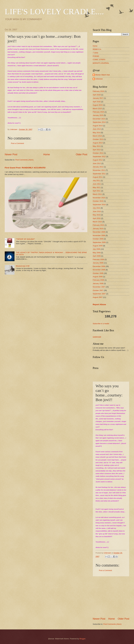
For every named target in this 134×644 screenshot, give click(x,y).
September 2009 (99, 242)
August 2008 (98, 277)
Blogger (82, 639)
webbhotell (97, 337)
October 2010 (98, 201)
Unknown (99, 79)
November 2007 (99, 287)
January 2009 (98, 263)
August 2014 (98, 126)
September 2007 (99, 294)
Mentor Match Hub (103, 75)
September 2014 (99, 122)
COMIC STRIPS (99, 60)
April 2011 (97, 191)
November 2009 (99, 235)
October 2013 (98, 139)
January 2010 (98, 229)
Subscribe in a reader (101, 324)
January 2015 (98, 115)
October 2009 (98, 239)
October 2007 (98, 290)
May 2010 (97, 215)
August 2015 (98, 105)
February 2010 (98, 225)
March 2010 (97, 222)
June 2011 (97, 184)
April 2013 (97, 150)
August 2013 (98, 143)
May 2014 (97, 133)
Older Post (82, 154)
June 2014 (97, 129)
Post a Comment (17, 143)
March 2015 (97, 109)
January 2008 (98, 283)
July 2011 (96, 181)
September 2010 (99, 205)
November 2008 (99, 270)
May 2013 (97, 146)
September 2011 (99, 174)
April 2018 (97, 95)
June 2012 (97, 163)
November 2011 (99, 170)
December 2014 (99, 119)
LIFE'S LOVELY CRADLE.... (54, 12)
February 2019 (98, 91)
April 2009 (97, 256)
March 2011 (97, 194)
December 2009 (99, 232)
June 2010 (97, 211)
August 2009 (98, 246)
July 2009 (96, 249)
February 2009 (98, 259)
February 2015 (98, 112)
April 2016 (97, 102)
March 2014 (97, 136)
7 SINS (95, 53)
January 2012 (98, 167)
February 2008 (98, 280)
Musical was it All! (23, 266)
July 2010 (96, 208)
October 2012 (98, 153)
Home (47, 154)
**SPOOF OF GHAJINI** (25, 239)
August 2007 (98, 297)
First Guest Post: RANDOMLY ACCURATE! (25, 168)
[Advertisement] (113, 597)
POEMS (96, 56)
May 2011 (97, 187)
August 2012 (98, 160)
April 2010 (97, 218)
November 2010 (99, 198)
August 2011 (98, 177)
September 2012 (99, 157)
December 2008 (99, 266)
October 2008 (98, 273)
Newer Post (11, 154)
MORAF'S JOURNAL (101, 63)
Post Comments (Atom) (24, 160)
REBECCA (97, 49)
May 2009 (97, 253)
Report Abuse (99, 304)
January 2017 (98, 98)
